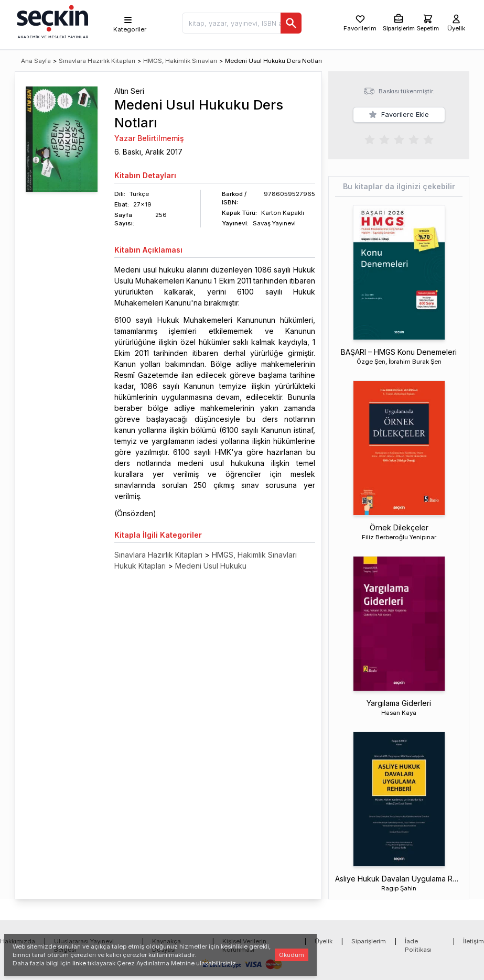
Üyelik (324, 941)
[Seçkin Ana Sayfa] (51, 21)
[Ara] (291, 23)
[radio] (370, 139)
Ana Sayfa (36, 61)
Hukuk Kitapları (140, 566)
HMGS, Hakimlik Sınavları (180, 61)
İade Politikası (418, 945)
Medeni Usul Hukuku (211, 566)
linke (79, 963)
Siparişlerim (369, 941)
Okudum (292, 955)
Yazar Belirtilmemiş (149, 138)
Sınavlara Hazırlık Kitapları (97, 61)
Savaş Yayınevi (274, 223)
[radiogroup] (399, 139)
